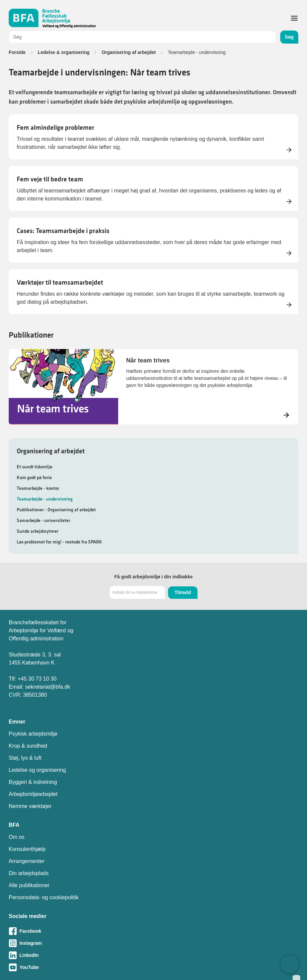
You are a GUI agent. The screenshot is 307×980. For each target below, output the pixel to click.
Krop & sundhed (28, 746)
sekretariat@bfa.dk (48, 687)
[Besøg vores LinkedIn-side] (153, 955)
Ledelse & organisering (64, 52)
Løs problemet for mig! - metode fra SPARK (59, 542)
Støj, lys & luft (25, 758)
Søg (289, 37)
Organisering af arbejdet (129, 52)
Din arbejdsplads (29, 873)
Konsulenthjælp (27, 849)
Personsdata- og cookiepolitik (44, 897)
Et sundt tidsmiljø (34, 467)
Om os (17, 837)
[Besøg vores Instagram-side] (153, 943)
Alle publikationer (29, 885)
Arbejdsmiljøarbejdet (33, 794)
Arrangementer (27, 861)
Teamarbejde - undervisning (45, 499)
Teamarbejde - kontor (38, 488)
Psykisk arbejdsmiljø (33, 734)
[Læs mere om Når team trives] (153, 387)
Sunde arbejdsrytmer (38, 531)
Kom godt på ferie (34, 477)
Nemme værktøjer (30, 806)
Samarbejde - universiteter (44, 520)
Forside (17, 52)
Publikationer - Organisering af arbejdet (56, 510)
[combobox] (142, 37)
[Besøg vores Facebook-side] (153, 931)
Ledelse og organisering (37, 770)
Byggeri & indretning (33, 782)
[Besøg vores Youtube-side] (153, 967)
